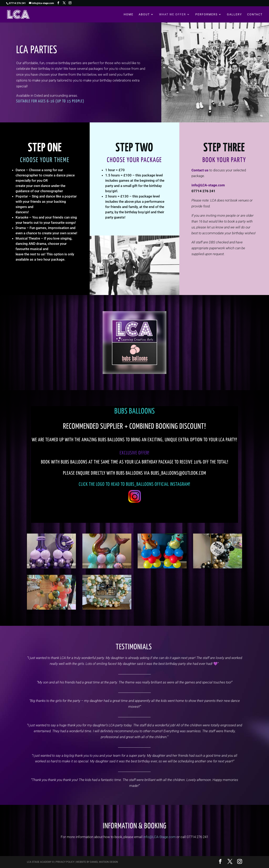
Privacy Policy (65, 862)
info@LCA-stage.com (208, 185)
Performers (206, 14)
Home (129, 14)
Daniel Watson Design (104, 862)
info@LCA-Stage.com (159, 837)
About (144, 14)
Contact (255, 14)
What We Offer (173, 14)
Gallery (234, 14)
